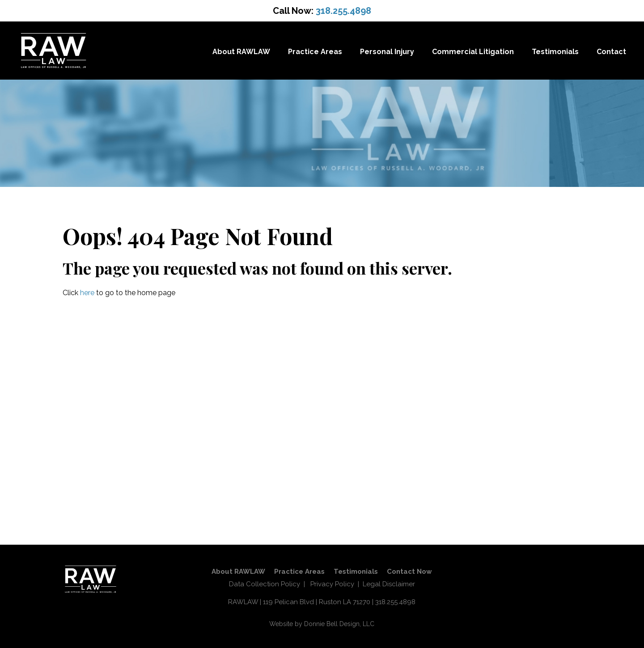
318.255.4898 (343, 11)
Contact (611, 52)
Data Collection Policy (265, 584)
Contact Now (409, 572)
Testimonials (555, 52)
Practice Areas (315, 52)
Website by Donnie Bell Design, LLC (322, 624)
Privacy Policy (332, 584)
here (87, 293)
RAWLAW (243, 602)
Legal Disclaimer (389, 584)
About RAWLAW (241, 52)
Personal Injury (387, 52)
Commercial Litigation (473, 52)
